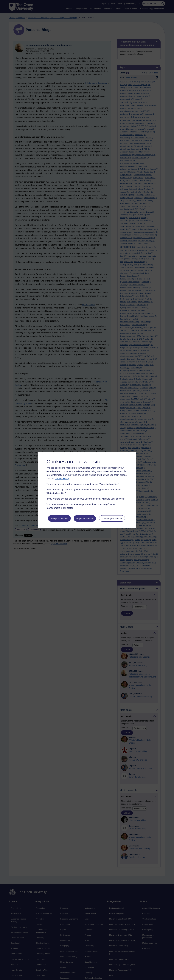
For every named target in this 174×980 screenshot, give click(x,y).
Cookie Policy (62, 478)
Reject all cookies (85, 519)
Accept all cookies (59, 519)
